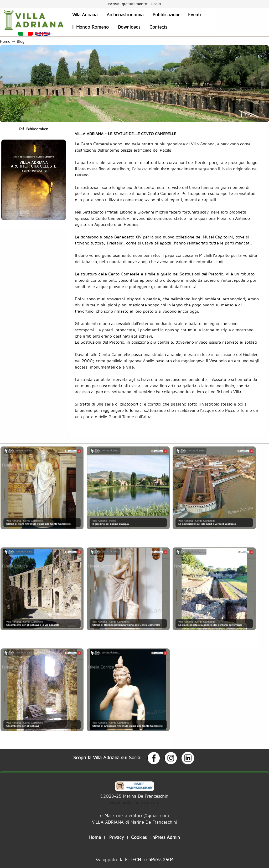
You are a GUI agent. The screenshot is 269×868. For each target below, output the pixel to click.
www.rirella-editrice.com (135, 802)
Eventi (194, 15)
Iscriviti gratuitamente (128, 4)
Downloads (129, 27)
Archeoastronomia (125, 15)
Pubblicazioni (166, 15)
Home (5, 41)
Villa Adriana (85, 15)
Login (156, 4)
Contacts (158, 27)
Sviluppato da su (134, 859)
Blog (22, 41)
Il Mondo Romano (90, 27)
